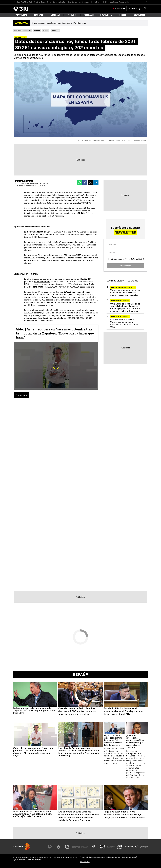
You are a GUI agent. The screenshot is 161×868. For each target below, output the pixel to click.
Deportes (38, 15)
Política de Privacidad (133, 259)
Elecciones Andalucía (22, 31)
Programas (89, 15)
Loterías (55, 15)
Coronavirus (21, 395)
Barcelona (56, 31)
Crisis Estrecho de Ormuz (109, 2)
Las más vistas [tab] (115, 281)
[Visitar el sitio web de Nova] (76, 847)
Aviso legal (84, 857)
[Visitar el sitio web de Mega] (85, 847)
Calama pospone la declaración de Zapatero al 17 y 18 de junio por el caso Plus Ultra (34, 711)
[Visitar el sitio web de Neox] (67, 847)
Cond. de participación (130, 857)
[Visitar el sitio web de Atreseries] (93, 847)
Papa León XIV (124, 2)
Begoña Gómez (46, 2)
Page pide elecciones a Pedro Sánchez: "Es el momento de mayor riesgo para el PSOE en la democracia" (125, 815)
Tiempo (72, 15)
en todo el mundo (42, 282)
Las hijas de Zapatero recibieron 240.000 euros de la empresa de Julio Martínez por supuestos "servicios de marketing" (79, 752)
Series (123, 15)
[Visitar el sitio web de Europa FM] (111, 847)
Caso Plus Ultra (23, 2)
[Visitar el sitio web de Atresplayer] (132, 847)
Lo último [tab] (133, 281)
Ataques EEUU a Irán (92, 2)
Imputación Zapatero (120, 301)
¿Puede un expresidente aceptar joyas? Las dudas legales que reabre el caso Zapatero (135, 742)
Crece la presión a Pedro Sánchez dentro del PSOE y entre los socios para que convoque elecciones (77, 711)
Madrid (46, 31)
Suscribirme (125, 266)
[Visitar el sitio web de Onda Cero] (102, 847)
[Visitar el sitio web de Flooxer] (144, 847)
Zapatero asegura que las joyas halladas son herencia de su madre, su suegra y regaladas (125, 293)
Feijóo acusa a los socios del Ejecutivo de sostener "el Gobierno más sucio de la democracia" (113, 740)
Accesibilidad (85, 862)
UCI (82, 247)
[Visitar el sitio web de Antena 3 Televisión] (50, 847)
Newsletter (139, 15)
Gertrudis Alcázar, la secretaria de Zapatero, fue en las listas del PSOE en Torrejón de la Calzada (33, 814)
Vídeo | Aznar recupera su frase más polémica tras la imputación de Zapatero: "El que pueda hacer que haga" (55, 333)
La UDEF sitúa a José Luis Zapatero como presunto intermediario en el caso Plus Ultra (124, 323)
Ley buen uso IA (78, 2)
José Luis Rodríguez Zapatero (123, 287)
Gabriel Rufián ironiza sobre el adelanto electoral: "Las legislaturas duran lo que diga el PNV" (124, 711)
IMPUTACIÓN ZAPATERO (120, 317)
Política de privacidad (97, 857)
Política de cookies (113, 857)
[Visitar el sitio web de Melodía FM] (120, 847)
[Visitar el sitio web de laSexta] (58, 847)
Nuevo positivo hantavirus (62, 2)
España (81, 675)
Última (120, 8)
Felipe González (35, 2)
